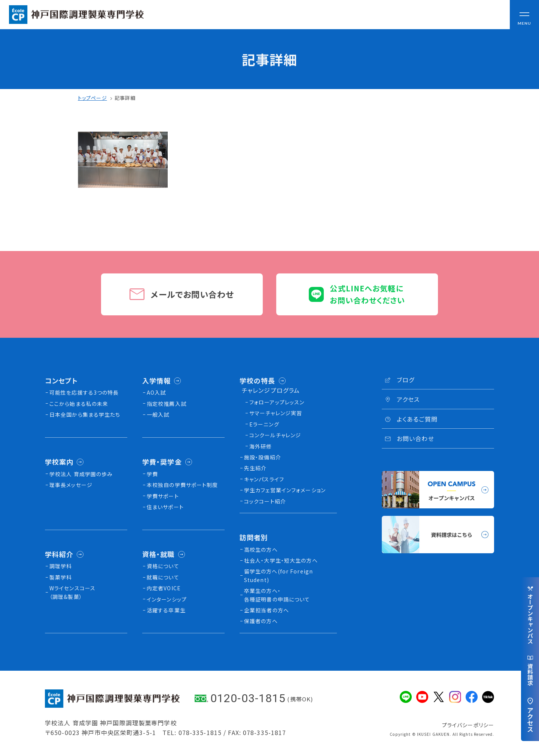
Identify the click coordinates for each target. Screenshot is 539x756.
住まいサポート (165, 507)
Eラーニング (264, 424)
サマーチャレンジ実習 (276, 413)
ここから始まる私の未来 (79, 404)
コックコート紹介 (265, 501)
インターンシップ (167, 599)
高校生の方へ (261, 550)
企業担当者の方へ (267, 610)
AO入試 (156, 392)
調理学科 (61, 566)
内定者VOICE (164, 588)
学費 (152, 474)
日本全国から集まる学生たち (85, 414)
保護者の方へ (261, 621)
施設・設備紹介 (263, 457)
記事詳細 (125, 98)
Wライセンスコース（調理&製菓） (72, 592)
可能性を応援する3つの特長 (84, 392)
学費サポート (163, 496)
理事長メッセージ (71, 485)
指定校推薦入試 (167, 404)
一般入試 (158, 414)
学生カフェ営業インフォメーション (285, 490)
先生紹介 (255, 468)
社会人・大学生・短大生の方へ (281, 560)
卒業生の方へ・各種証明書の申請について (277, 595)
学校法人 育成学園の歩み (81, 474)
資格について (163, 566)
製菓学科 (61, 577)
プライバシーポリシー (468, 725)
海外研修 (261, 446)
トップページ (92, 98)
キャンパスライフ (264, 479)
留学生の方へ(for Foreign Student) (278, 575)
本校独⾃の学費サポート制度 (182, 485)
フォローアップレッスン (277, 402)
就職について (163, 577)
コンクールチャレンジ (275, 435)
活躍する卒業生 (166, 610)
